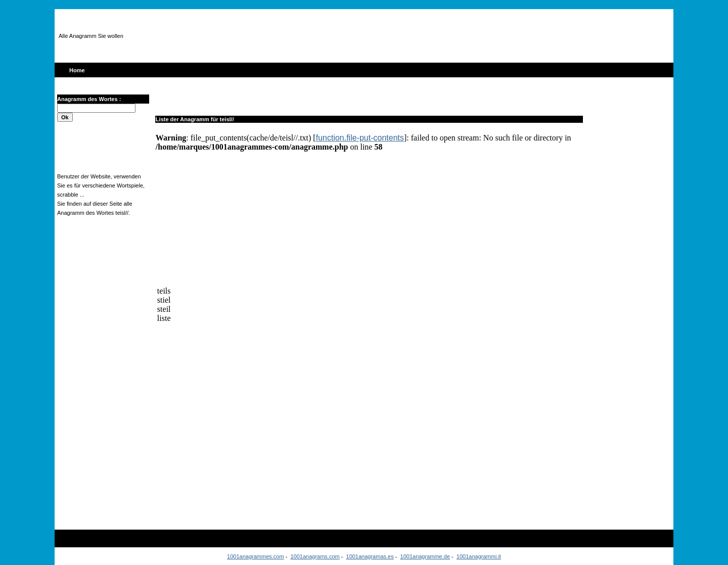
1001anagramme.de (425, 556)
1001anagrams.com (315, 556)
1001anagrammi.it (479, 556)
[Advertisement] (336, 36)
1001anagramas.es (370, 556)
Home (77, 70)
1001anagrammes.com (256, 556)
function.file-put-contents (360, 138)
